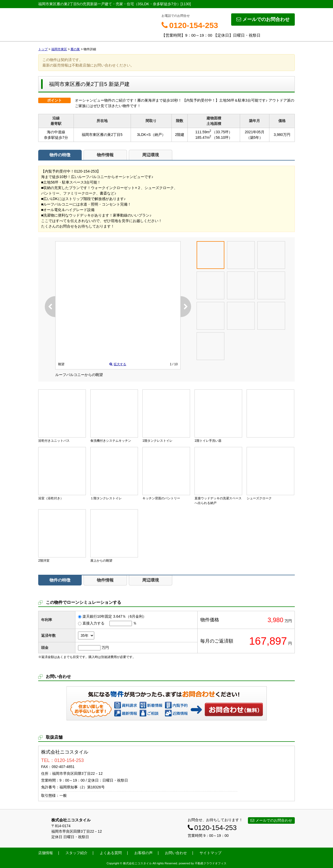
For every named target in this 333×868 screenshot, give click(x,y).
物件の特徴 (60, 155)
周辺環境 (151, 155)
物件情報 (105, 155)
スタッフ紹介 (76, 853)
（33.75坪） (222, 132)
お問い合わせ (234, 709)
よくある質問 (111, 853)
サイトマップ (210, 853)
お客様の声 (143, 853)
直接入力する (93, 623)
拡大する (118, 364)
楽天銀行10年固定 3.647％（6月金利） (114, 616)
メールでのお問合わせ (263, 19)
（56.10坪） (222, 137)
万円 (105, 648)
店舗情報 (46, 853)
